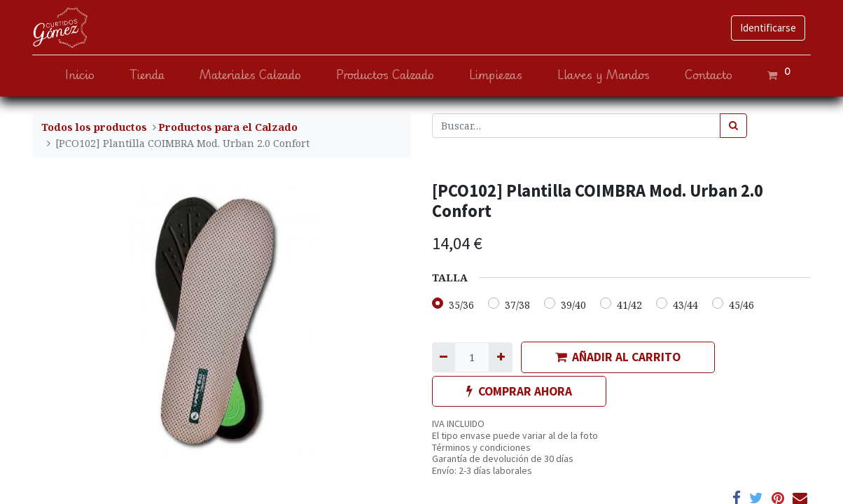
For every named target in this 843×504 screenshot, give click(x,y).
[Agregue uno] (500, 357)
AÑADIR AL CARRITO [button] (618, 357)
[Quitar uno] (444, 357)
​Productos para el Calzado (228, 127)
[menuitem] (79, 75)
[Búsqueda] (733, 126)
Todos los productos (94, 127)
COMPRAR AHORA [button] (519, 391)
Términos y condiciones (481, 447)
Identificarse (767, 28)
